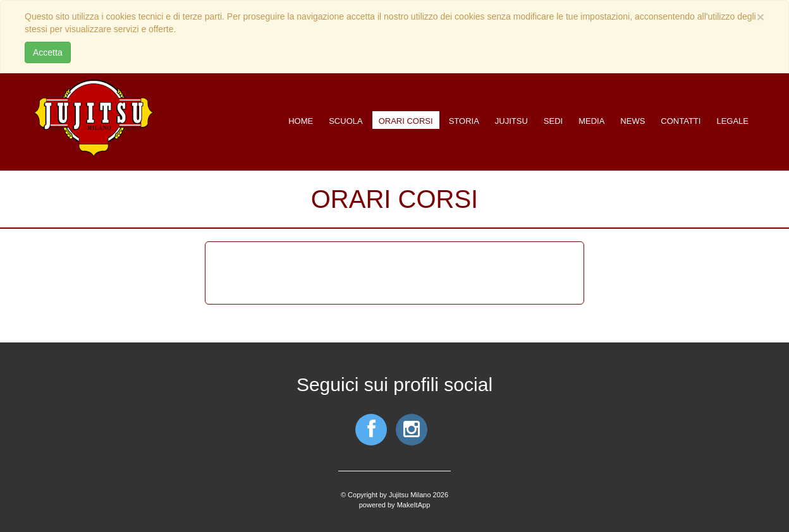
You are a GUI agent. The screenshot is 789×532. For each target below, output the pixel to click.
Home (301, 121)
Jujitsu (511, 121)
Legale (732, 121)
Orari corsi (406, 121)
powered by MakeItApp (395, 505)
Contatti (681, 121)
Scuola (346, 121)
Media (591, 121)
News (633, 121)
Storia (464, 121)
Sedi (553, 121)
